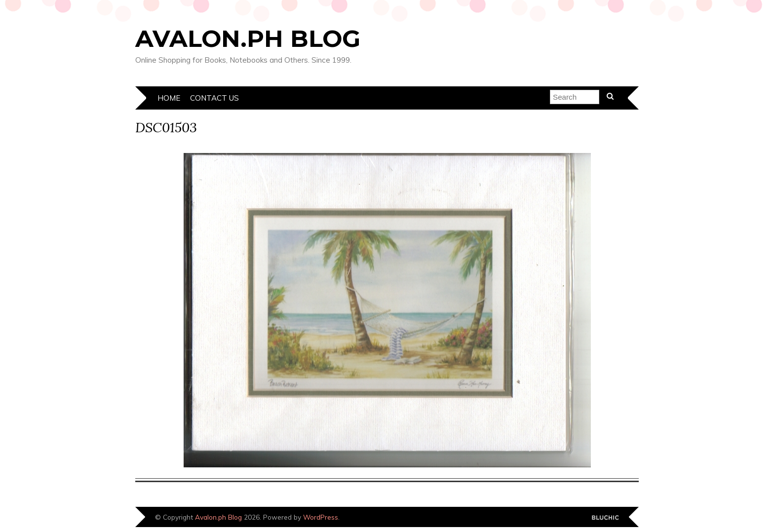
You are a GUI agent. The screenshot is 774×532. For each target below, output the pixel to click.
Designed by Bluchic (605, 518)
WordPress (321, 517)
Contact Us (214, 98)
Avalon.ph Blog (248, 38)
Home (169, 98)
